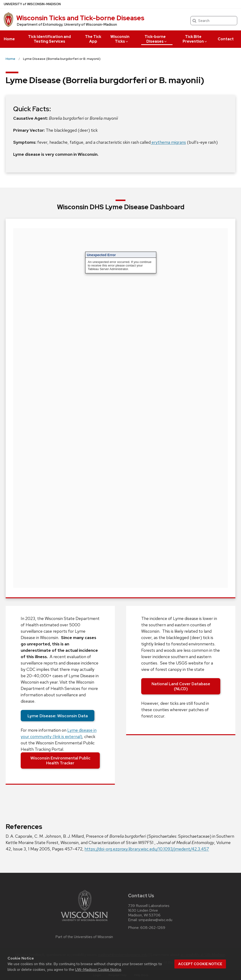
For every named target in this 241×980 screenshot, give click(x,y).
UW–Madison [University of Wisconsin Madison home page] (32, 4)
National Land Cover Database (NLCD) (181, 686)
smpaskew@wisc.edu (155, 920)
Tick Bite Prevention (195, 39)
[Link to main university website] (84, 922)
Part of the (84, 937)
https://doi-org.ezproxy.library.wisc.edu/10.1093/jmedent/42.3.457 (147, 849)
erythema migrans (168, 142)
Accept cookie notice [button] (200, 964)
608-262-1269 (153, 928)
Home (9, 39)
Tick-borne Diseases (156, 39)
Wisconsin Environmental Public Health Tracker (60, 760)
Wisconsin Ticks (120, 39)
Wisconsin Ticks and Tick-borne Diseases (80, 18)
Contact (226, 39)
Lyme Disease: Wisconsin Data (58, 716)
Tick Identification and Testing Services (49, 39)
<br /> (120, 408)
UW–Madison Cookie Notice (98, 970)
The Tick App (93, 39)
